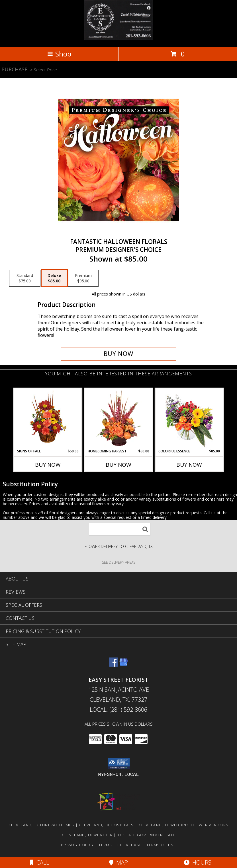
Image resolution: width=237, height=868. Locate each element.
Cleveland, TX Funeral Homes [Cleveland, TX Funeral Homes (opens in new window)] (41, 825)
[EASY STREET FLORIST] (118, 38)
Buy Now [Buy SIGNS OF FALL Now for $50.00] (48, 465)
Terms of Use (161, 845)
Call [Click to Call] (39, 862)
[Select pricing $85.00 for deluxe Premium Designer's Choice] (54, 278)
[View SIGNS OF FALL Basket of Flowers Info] (48, 419)
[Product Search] (120, 529)
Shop (59, 54)
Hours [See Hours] (198, 862)
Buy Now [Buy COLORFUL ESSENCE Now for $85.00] (189, 465)
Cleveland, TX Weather (87, 835)
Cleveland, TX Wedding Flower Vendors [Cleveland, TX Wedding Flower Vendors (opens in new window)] (184, 825)
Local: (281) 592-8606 (118, 710)
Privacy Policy (77, 845)
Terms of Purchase (120, 845)
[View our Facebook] (113, 665)
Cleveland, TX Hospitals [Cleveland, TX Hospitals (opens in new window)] (107, 825)
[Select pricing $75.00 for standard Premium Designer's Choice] (25, 278)
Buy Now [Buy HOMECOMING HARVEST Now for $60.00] (118, 465)
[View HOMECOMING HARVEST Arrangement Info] (119, 418)
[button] (119, 764)
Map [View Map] (118, 862)
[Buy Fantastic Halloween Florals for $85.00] (118, 354)
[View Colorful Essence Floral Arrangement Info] (189, 419)
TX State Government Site (146, 835)
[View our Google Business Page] (124, 665)
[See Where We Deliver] (118, 562)
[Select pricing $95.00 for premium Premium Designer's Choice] (83, 278)
